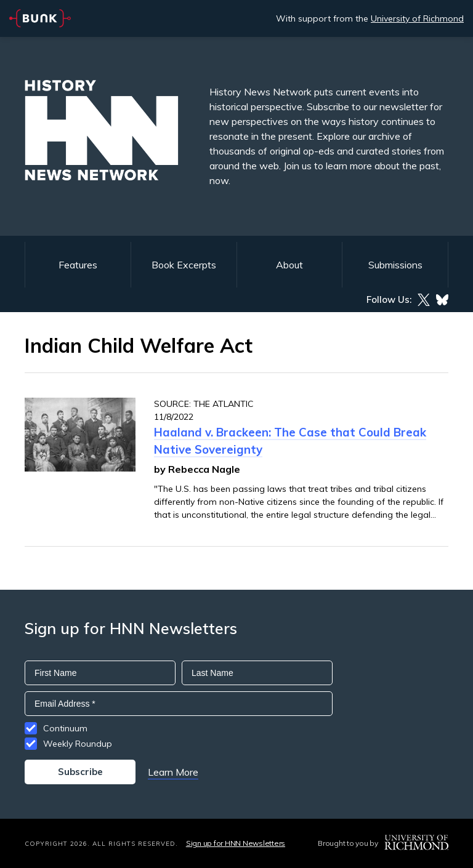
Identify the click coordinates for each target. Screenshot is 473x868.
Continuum (65, 728)
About (289, 265)
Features (78, 265)
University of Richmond (417, 18)
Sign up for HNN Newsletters (236, 843)
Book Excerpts (184, 265)
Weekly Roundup (78, 744)
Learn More (173, 772)
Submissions (395, 265)
